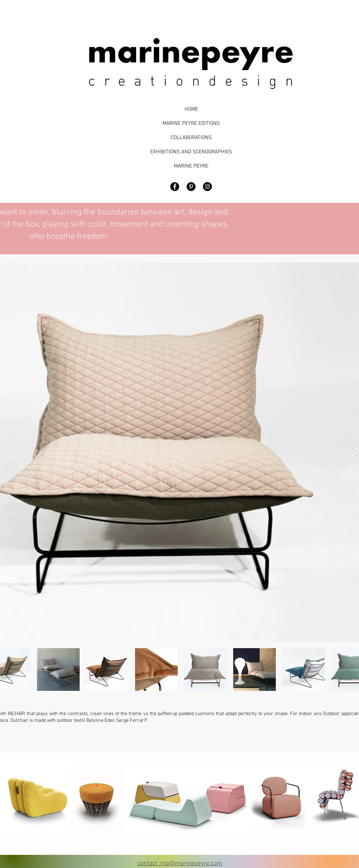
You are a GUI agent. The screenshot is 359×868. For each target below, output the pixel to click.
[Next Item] (354, 452)
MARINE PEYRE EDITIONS (191, 123)
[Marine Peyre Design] (207, 187)
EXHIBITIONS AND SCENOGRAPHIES (191, 152)
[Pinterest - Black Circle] (191, 187)
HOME (191, 109)
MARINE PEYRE (191, 166)
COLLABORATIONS (191, 138)
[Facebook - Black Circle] (175, 187)
